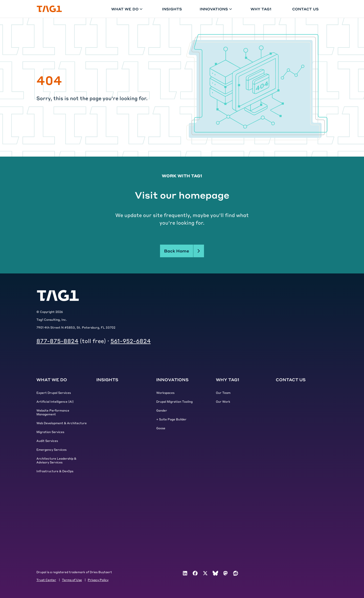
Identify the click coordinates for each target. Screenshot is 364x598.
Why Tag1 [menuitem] (227, 380)
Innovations (216, 9)
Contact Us (305, 9)
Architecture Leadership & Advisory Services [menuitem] (56, 460)
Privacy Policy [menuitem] (98, 580)
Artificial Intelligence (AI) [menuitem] (55, 401)
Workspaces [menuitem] (165, 393)
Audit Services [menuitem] (47, 441)
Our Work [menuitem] (223, 401)
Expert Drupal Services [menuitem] (54, 393)
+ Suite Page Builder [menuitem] (171, 419)
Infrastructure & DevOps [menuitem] (55, 471)
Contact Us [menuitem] (291, 380)
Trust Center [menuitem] (46, 580)
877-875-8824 (57, 341)
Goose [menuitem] (161, 428)
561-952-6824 (131, 341)
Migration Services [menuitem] (50, 432)
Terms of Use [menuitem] (72, 580)
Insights (172, 9)
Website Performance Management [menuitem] (53, 412)
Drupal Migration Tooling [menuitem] (174, 401)
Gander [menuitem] (162, 410)
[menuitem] (185, 573)
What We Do (127, 9)
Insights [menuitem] (107, 380)
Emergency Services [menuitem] (51, 450)
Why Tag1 (261, 9)
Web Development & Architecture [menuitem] (62, 423)
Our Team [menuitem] (223, 393)
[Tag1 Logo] (58, 296)
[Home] (49, 9)
